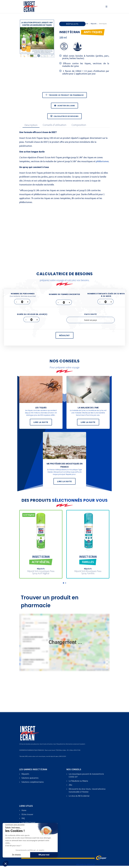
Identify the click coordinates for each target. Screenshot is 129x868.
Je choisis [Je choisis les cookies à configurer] (16, 855)
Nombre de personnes (23, 295)
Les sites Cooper (28, 822)
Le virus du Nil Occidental (79, 796)
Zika (70, 785)
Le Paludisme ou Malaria (78, 781)
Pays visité (91, 314)
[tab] (30, 125)
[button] (63, 583)
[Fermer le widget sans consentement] (15, 825)
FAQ (23, 818)
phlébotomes (102, 161)
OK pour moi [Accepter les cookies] (44, 855)
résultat (64, 335)
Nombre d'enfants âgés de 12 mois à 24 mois (106, 295)
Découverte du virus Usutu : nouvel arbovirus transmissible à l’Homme (87, 790)
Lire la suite (41, 422)
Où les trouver (27, 814)
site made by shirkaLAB (85, 864)
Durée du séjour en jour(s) (32, 314)
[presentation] (31, 125)
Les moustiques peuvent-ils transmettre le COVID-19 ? (86, 775)
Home (24, 810)
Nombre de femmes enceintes (64, 294)
